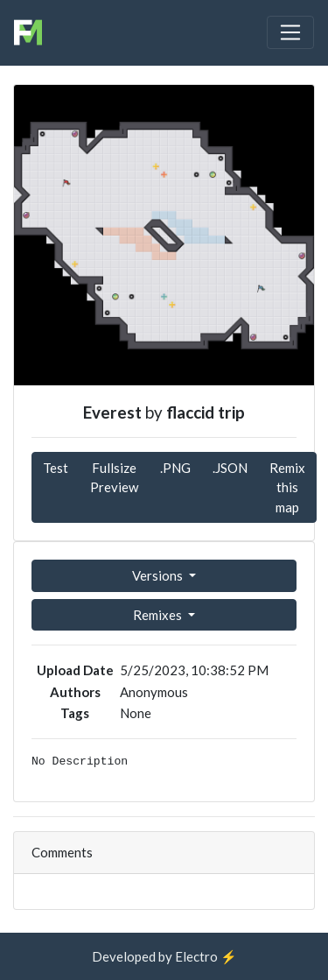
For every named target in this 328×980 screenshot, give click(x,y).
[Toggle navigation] (290, 32)
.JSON (230, 468)
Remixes (159, 615)
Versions (159, 575)
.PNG (175, 468)
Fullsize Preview (114, 478)
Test (56, 468)
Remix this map (287, 487)
